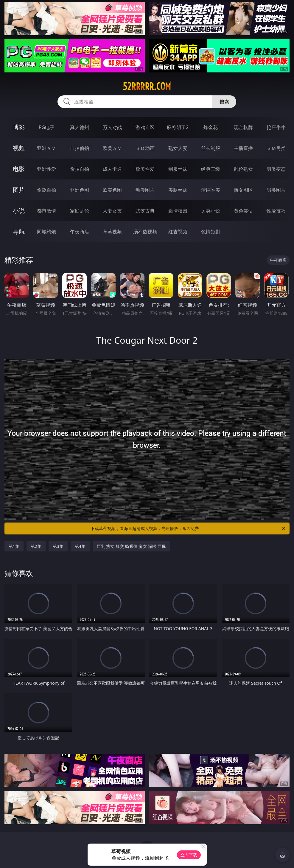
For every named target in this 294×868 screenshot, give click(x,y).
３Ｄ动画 (145, 148)
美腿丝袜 (178, 190)
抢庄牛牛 (276, 127)
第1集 (14, 546)
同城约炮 (46, 232)
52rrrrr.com (147, 86)
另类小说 (211, 211)
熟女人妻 (178, 148)
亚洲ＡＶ (46, 148)
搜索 (224, 102)
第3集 (58, 546)
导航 (19, 231)
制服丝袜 (178, 169)
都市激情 (46, 211)
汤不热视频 (145, 232)
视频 (19, 148)
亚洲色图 (80, 190)
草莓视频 (112, 232)
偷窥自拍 (46, 190)
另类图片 (276, 190)
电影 (19, 169)
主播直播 (243, 148)
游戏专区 (145, 127)
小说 (19, 211)
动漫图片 (145, 190)
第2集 (36, 546)
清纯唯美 (211, 190)
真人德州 (80, 127)
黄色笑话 (243, 211)
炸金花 (211, 127)
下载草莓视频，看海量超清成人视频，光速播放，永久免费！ (189, 528)
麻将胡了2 (178, 127)
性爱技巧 (276, 211)
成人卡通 (112, 169)
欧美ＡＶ (112, 148)
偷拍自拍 (80, 169)
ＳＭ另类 (276, 148)
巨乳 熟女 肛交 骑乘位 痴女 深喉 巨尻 (131, 546)
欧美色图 (112, 190)
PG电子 (47, 127)
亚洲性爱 (46, 169)
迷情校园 (178, 211)
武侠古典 (145, 211)
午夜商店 (80, 232)
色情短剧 (211, 232)
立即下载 (189, 855)
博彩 (19, 127)
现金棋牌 (243, 127)
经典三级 (211, 169)
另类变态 (276, 169)
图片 (19, 190)
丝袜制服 (211, 148)
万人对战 (112, 127)
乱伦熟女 (243, 169)
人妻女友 (112, 211)
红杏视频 (178, 232)
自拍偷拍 (80, 148)
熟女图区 (243, 190)
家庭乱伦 (80, 211)
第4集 (80, 546)
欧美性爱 (145, 169)
